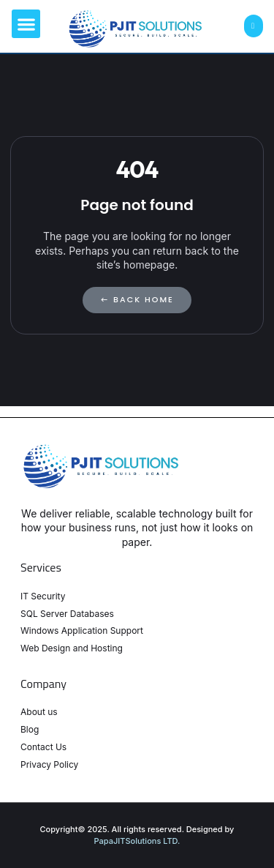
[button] (26, 24)
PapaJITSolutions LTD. (137, 841)
